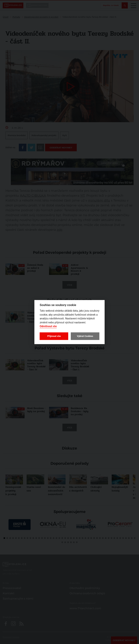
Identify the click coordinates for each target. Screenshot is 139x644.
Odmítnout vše (48, 326)
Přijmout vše (54, 336)
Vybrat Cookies (85, 336)
